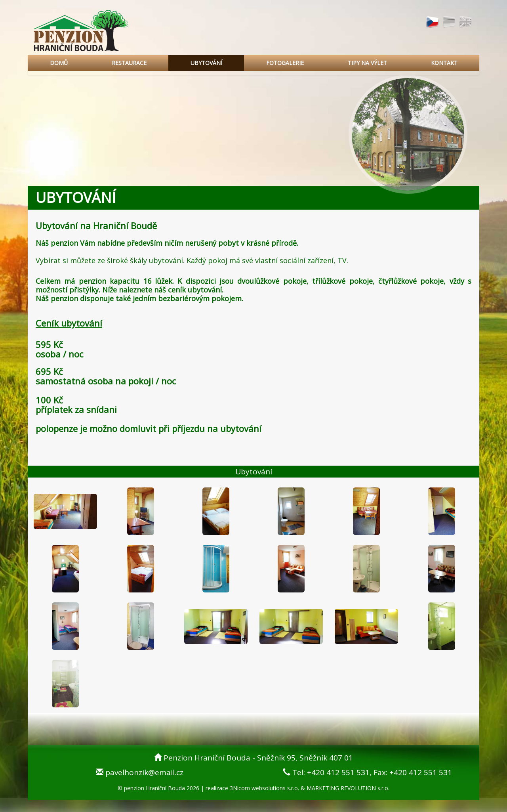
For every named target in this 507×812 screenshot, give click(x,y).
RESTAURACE (129, 63)
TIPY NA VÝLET (367, 63)
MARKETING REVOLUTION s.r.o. (348, 788)
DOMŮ (59, 63)
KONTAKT (444, 63)
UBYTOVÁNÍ (206, 63)
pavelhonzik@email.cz (144, 772)
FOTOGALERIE (285, 63)
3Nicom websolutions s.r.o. (264, 788)
